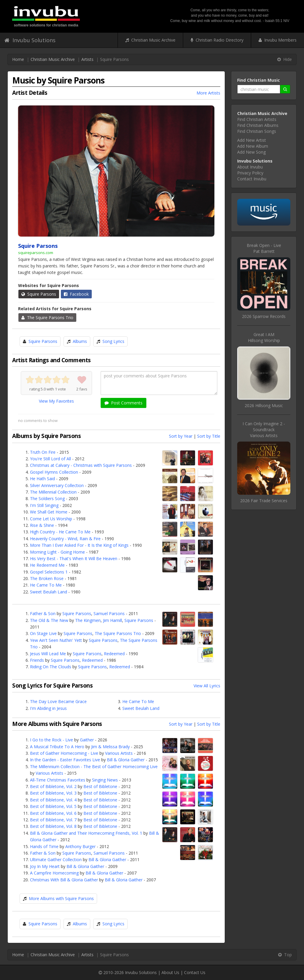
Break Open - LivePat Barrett (264, 248)
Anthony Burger (80, 846)
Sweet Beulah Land (49, 592)
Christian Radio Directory (217, 40)
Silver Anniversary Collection (57, 485)
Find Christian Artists (257, 119)
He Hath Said (42, 479)
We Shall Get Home (49, 512)
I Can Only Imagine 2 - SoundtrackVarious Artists (264, 430)
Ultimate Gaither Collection (56, 860)
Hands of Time (44, 846)
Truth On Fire (43, 452)
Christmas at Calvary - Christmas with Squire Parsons (81, 465)
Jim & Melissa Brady (110, 747)
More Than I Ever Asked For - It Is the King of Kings (79, 545)
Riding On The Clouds (51, 667)
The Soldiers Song (47, 498)
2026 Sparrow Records (264, 316)
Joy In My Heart (45, 866)
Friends (37, 660)
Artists (87, 59)
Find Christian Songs (257, 131)
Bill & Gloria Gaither (126, 760)
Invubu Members (278, 40)
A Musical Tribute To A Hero (57, 747)
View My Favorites (56, 401)
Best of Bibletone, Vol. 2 (53, 786)
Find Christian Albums (258, 125)
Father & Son (43, 613)
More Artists (208, 93)
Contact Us (195, 972)
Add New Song (251, 152)
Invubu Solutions (30, 40)
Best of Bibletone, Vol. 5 (53, 806)
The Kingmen (88, 620)
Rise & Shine (42, 525)
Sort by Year (181, 436)
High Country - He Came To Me (60, 532)
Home (18, 59)
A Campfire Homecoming (54, 873)
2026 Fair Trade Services (264, 501)
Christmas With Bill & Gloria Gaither (64, 880)
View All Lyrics (207, 686)
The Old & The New (49, 620)
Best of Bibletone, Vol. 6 (53, 813)
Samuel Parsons (109, 613)
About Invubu (250, 167)
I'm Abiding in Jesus (48, 708)
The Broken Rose (47, 578)
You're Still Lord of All (50, 459)
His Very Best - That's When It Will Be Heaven (74, 558)
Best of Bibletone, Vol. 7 (53, 820)
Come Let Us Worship (51, 519)
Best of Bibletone (100, 786)
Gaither (87, 740)
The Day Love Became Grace (58, 701)
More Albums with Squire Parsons (61, 898)
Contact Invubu (252, 179)
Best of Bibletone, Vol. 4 (53, 800)
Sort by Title (209, 436)
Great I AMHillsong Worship (264, 337)
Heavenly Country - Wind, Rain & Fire (65, 539)
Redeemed (114, 654)
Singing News (105, 780)
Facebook (76, 294)
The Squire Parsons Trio (47, 318)
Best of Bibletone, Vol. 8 (53, 826)
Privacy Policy (250, 173)
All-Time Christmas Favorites (58, 780)
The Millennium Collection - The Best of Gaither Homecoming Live (94, 766)
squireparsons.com (36, 253)
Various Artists (119, 753)
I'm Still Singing (44, 505)
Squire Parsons (39, 294)
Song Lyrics (113, 341)
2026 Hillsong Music (264, 405)
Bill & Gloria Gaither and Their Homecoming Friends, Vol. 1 (86, 833)
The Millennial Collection (53, 492)
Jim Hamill (113, 620)
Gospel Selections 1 (49, 572)
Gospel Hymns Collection (54, 472)
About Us (170, 972)
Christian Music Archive (150, 40)
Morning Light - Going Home (57, 552)
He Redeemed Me (47, 565)
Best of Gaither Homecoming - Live (64, 753)
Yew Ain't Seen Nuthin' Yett (56, 640)
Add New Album (253, 146)
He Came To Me (46, 585)
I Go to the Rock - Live (52, 740)
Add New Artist (252, 140)
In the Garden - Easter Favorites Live (65, 760)
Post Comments (123, 403)
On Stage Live (43, 633)
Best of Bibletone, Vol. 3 (53, 793)
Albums (80, 341)
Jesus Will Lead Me (48, 654)
